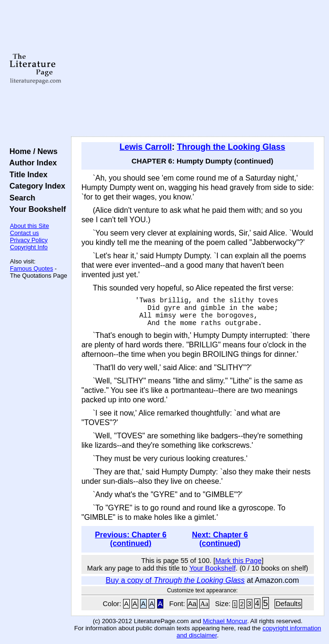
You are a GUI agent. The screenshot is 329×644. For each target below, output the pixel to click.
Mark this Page (239, 561)
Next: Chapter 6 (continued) (220, 539)
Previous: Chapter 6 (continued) (131, 539)
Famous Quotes (31, 268)
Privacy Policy (29, 240)
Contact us (24, 233)
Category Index (35, 186)
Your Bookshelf (36, 209)
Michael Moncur (225, 621)
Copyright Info (29, 247)
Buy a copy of (175, 580)
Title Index (26, 174)
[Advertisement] (198, 69)
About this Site (30, 226)
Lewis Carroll (146, 147)
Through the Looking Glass (231, 147)
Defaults (288, 604)
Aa (192, 604)
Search (20, 198)
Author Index (31, 163)
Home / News (31, 151)
